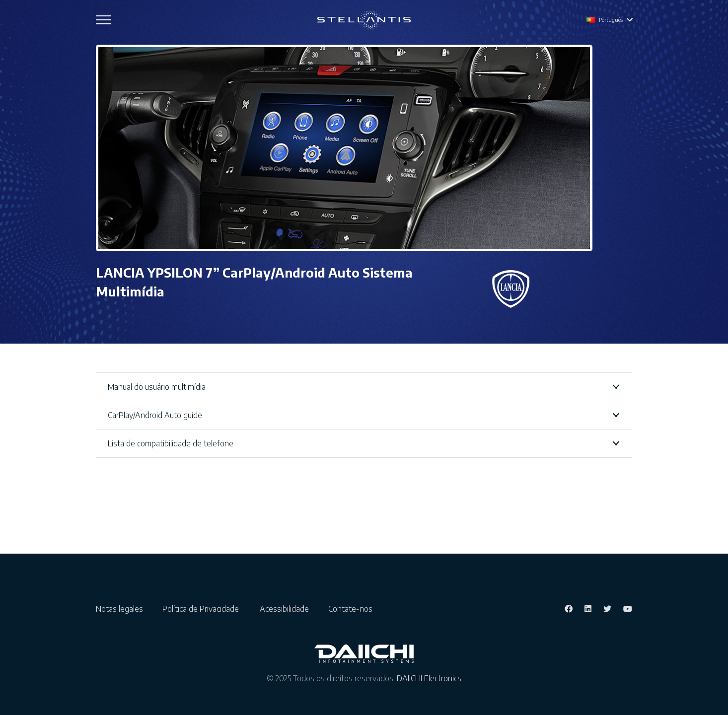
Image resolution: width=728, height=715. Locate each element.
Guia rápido (402, 461)
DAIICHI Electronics (429, 700)
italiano (116, 494)
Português (122, 509)
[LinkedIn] (588, 630)
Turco (113, 539)
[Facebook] (569, 630)
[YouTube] (628, 630)
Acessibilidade (288, 630)
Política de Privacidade (206, 630)
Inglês (114, 449)
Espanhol (120, 524)
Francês (117, 464)
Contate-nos (350, 630)
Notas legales (123, 630)
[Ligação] (364, 20)
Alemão (117, 479)
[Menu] (103, 20)
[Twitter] (607, 630)
